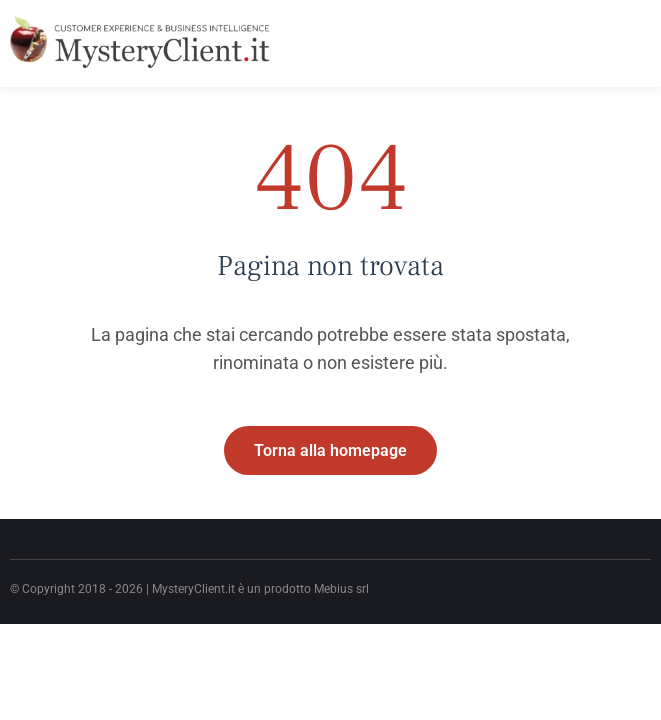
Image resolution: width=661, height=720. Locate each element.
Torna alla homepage (330, 450)
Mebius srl (341, 589)
